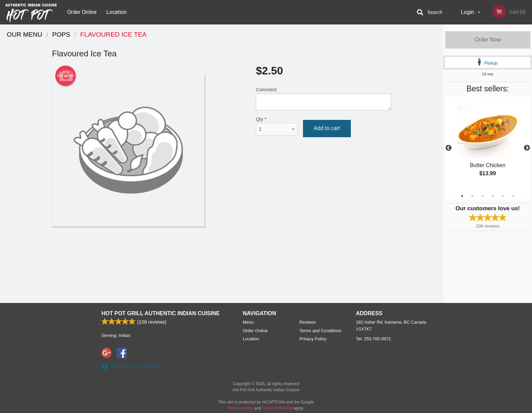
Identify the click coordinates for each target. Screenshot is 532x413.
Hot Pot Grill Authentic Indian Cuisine (160, 313)
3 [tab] (482, 196)
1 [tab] (462, 196)
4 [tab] (493, 196)
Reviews (307, 322)
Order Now (488, 40)
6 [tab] (513, 196)
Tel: (373, 339)
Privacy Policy (313, 339)
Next (527, 148)
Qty (277, 126)
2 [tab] (472, 196)
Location (116, 12)
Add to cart (327, 128)
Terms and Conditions (320, 331)
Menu (248, 322)
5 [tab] (503, 196)
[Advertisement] (222, 249)
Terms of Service (277, 408)
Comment (324, 99)
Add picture (66, 76)
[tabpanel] (488, 144)
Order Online (82, 12)
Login (467, 12)
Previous (449, 148)
